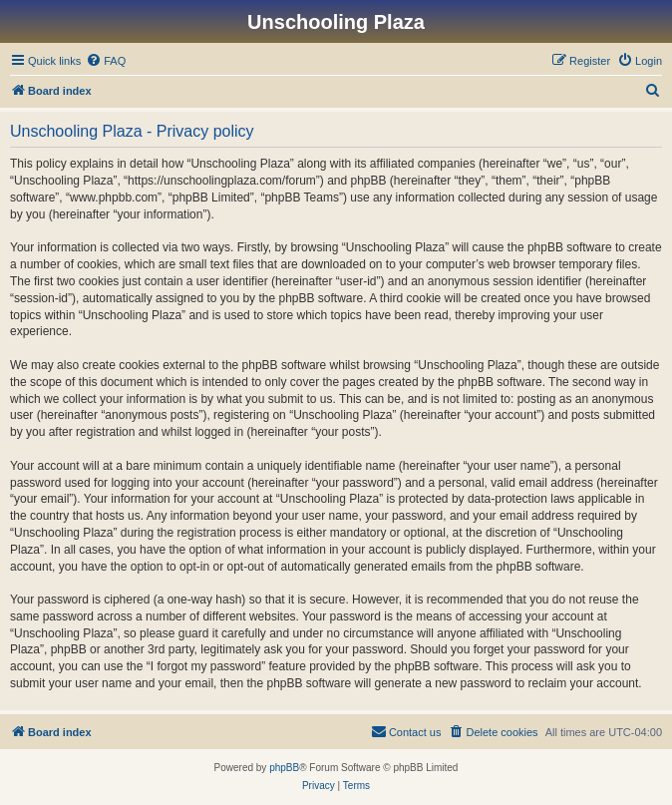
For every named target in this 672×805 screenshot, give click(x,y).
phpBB (284, 768)
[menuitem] (106, 61)
